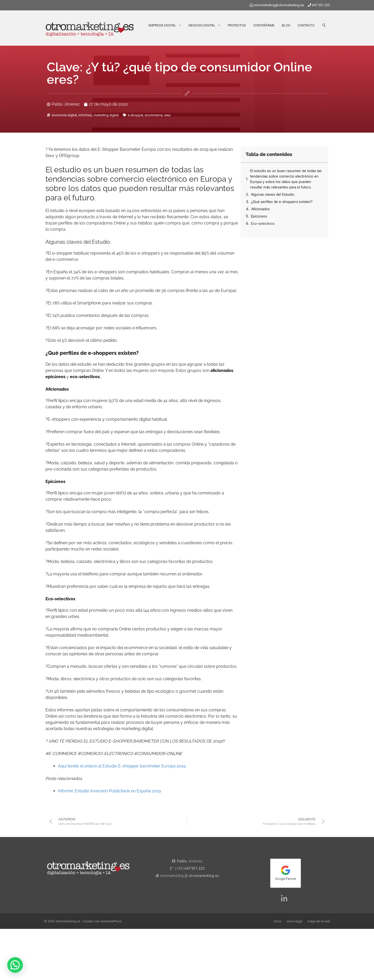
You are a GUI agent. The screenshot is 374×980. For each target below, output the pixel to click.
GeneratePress (111, 921)
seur (167, 115)
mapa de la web (319, 921)
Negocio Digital (206, 25)
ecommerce (154, 115)
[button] (15, 965)
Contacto (306, 25)
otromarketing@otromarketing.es (279, 5)
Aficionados (261, 209)
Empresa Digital (167, 25)
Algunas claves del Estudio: (273, 194)
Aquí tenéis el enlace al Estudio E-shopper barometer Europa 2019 (122, 766)
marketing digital (106, 115)
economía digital (64, 115)
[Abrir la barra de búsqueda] (324, 25)
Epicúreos (259, 216)
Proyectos (237, 25)
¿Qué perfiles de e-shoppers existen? (282, 202)
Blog (286, 25)
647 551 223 (321, 5)
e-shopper (135, 115)
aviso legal (295, 921)
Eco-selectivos (263, 223)
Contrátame (264, 25)
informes (85, 115)
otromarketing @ (190, 876)
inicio (278, 921)
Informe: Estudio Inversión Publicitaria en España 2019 (109, 791)
